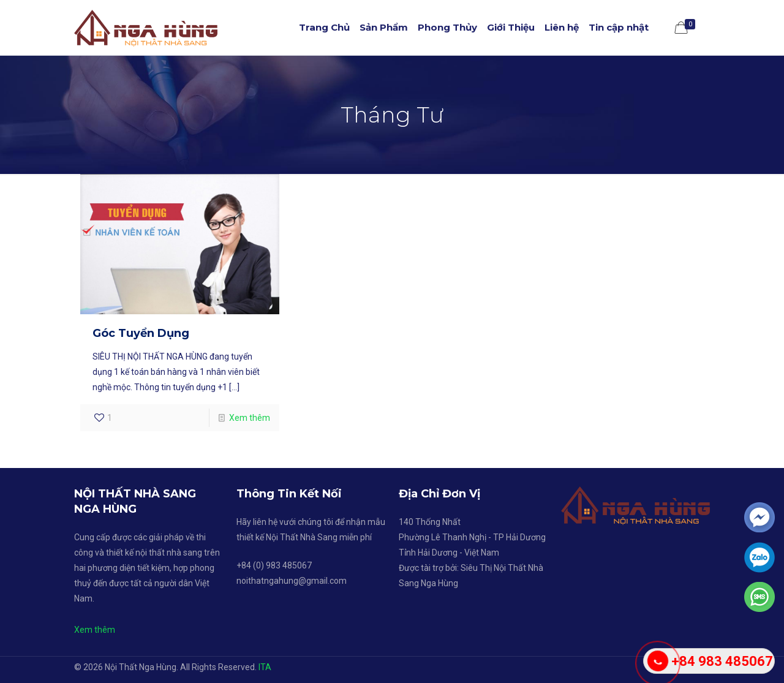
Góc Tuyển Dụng (141, 333)
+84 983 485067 (722, 661)
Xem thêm (250, 418)
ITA (265, 667)
